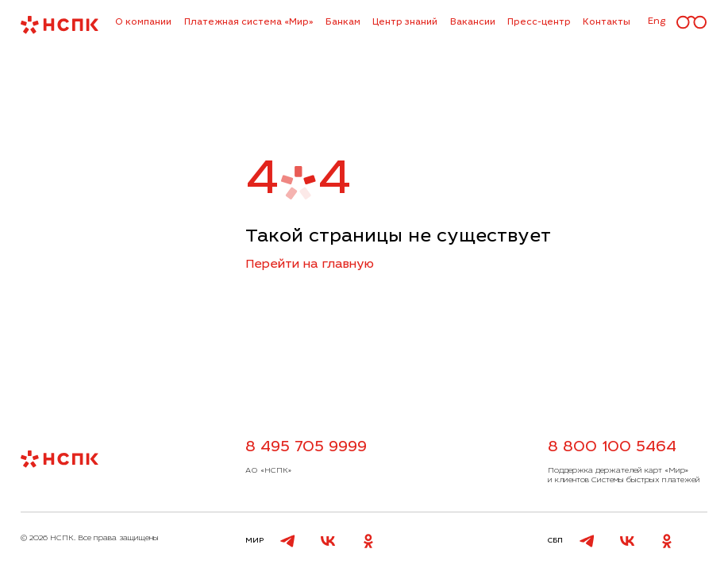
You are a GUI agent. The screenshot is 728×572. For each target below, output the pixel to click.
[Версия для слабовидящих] (691, 23)
